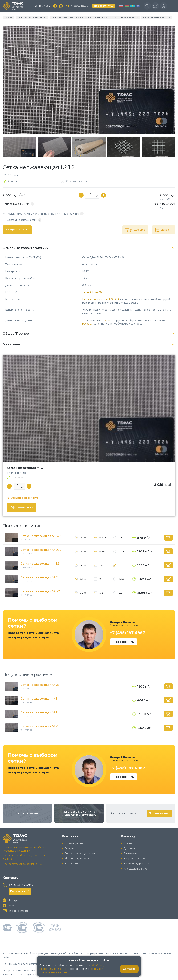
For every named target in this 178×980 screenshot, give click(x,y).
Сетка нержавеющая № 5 (39, 699)
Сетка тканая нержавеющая (31, 17)
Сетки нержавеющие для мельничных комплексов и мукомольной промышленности (92, 17)
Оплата (128, 844)
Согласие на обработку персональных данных (27, 857)
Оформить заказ (17, 230)
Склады (69, 848)
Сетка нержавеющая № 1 (39, 712)
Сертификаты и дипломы (80, 853)
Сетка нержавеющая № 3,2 (40, 591)
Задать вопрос (159, 813)
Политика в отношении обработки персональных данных (25, 849)
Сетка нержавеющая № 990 (41, 550)
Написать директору (136, 864)
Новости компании (27, 813)
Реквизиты (130, 853)
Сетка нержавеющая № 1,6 (40, 564)
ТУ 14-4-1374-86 (92, 292)
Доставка (129, 848)
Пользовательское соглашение (22, 864)
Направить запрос (135, 859)
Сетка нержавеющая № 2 (39, 577)
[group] (89, 80)
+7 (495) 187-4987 (39, 6)
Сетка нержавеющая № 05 (40, 685)
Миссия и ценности (77, 859)
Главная (8, 17)
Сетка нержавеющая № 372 (41, 536)
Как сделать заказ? (135, 869)
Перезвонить (124, 642)
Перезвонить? (104, 6)
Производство (74, 844)
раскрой (87, 324)
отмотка (107, 320)
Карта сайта (72, 864)
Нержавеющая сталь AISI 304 (101, 299)
